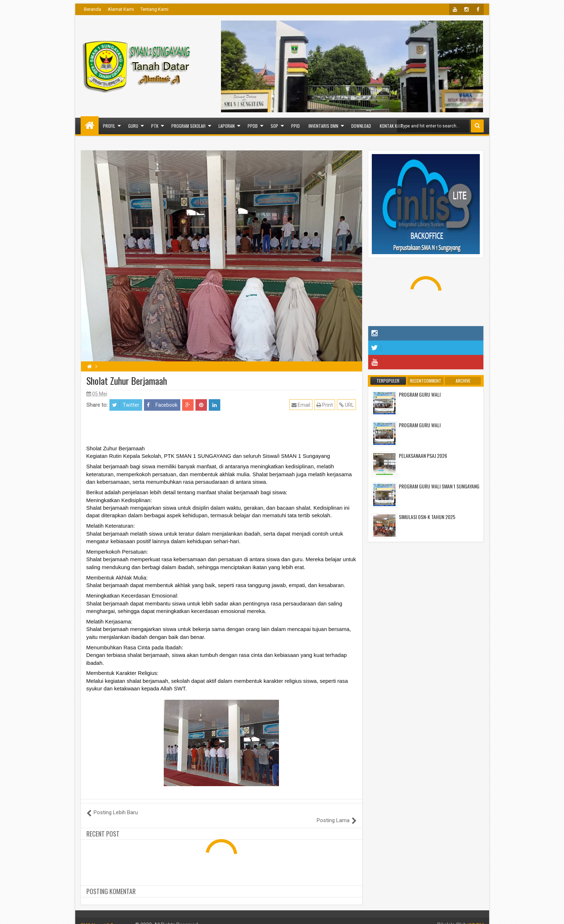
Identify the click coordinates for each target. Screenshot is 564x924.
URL (347, 405)
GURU (133, 126)
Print (325, 405)
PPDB (253, 126)
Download (361, 126)
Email (302, 405)
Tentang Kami (154, 9)
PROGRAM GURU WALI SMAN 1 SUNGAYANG (439, 486)
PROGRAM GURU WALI (420, 394)
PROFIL (109, 126)
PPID (295, 126)
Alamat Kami (121, 9)
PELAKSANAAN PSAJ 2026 (423, 456)
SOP (274, 126)
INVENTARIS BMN (323, 126)
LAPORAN (227, 126)
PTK (155, 126)
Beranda (93, 9)
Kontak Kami (391, 126)
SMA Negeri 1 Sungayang (110, 917)
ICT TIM (475, 917)
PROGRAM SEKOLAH (188, 126)
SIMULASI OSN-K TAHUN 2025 (427, 517)
